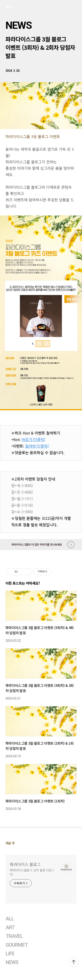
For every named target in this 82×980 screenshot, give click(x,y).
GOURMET (17, 945)
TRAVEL (14, 936)
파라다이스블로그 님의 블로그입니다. (32, 872)
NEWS (19, 25)
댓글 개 (10, 843)
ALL (10, 919)
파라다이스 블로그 (25, 864)
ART (10, 928)
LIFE (10, 954)
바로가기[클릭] (33, 440)
